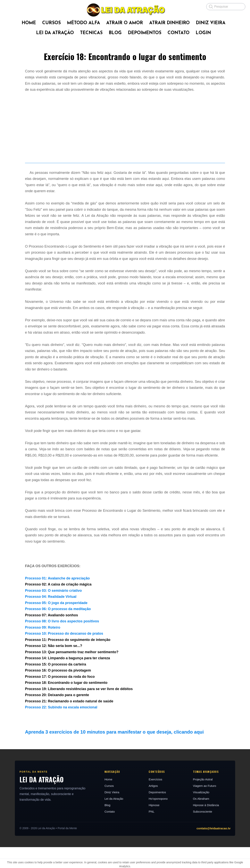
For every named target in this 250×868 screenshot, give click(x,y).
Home (108, 800)
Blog (107, 826)
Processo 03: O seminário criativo (53, 611)
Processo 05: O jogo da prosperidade (56, 624)
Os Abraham (202, 820)
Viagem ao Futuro (206, 807)
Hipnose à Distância (207, 826)
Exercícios (156, 800)
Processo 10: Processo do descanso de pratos (64, 655)
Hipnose (154, 826)
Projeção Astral (204, 800)
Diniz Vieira (111, 813)
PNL (152, 832)
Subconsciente (204, 832)
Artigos (154, 807)
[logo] (125, 10)
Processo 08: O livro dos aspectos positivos (62, 642)
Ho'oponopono (158, 820)
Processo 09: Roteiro (43, 648)
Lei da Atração (113, 820)
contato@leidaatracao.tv (216, 849)
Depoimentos (158, 813)
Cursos (109, 807)
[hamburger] (8, 6)
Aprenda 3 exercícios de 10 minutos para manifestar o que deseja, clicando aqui (114, 753)
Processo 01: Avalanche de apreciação (57, 599)
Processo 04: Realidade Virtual (51, 618)
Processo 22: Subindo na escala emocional (61, 728)
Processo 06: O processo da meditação (58, 630)
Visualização (203, 813)
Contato (109, 832)
